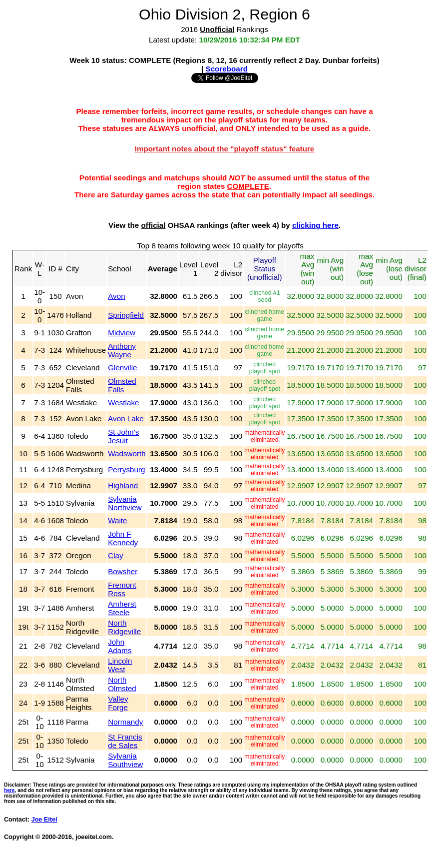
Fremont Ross (122, 589)
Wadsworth (127, 453)
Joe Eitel (44, 820)
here (9, 790)
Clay (115, 555)
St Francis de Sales (125, 741)
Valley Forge (118, 703)
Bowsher (123, 571)
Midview (122, 333)
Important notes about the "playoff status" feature (225, 149)
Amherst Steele (122, 608)
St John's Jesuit (123, 436)
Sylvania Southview (125, 760)
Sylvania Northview (125, 503)
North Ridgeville (124, 627)
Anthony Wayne (122, 350)
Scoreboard (227, 69)
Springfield (126, 315)
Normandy (125, 722)
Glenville (122, 368)
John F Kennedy (123, 538)
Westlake (123, 403)
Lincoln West (120, 665)
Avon (116, 296)
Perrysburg (126, 469)
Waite (117, 520)
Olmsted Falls (122, 385)
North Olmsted (122, 684)
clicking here (315, 225)
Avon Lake (126, 419)
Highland (123, 485)
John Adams (120, 646)
